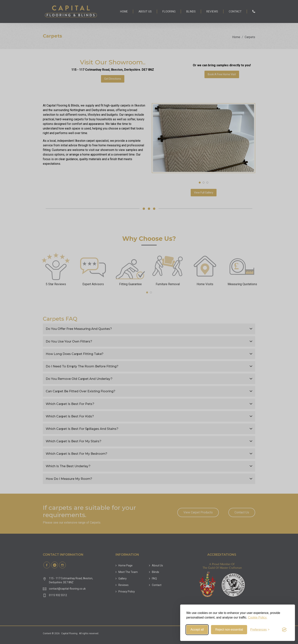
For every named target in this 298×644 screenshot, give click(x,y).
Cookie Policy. (258, 617)
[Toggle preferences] (260, 630)
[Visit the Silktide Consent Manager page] (284, 630)
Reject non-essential (229, 630)
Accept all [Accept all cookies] (197, 630)
